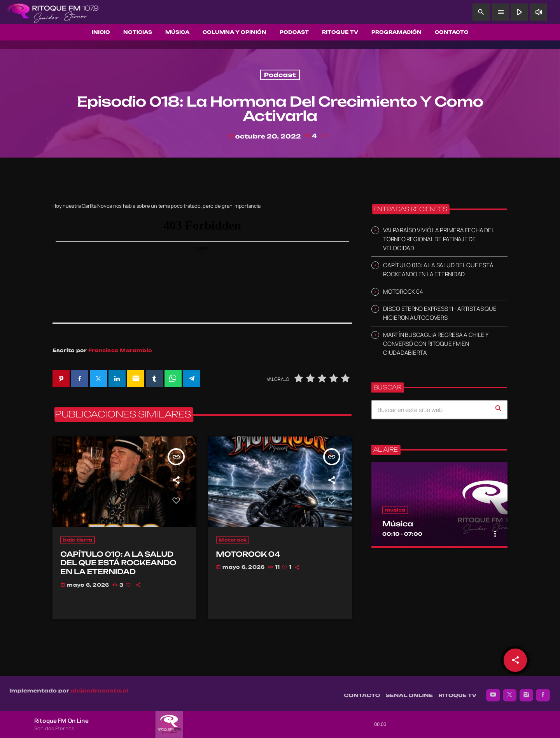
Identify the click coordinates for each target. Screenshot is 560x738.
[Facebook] (543, 691)
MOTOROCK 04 (403, 292)
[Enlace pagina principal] (53, 12)
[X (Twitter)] (510, 691)
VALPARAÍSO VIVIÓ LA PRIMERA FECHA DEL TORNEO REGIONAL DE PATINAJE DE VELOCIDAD (438, 239)
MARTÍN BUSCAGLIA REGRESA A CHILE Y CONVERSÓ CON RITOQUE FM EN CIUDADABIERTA (436, 344)
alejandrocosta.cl (100, 687)
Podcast (280, 75)
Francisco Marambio (120, 350)
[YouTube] (493, 691)
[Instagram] (527, 691)
